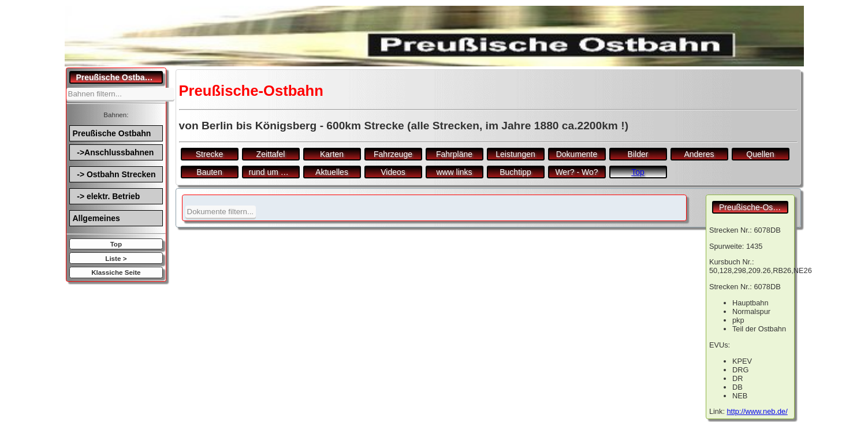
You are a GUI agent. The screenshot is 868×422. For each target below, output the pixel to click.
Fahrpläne (454, 154)
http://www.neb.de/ (757, 411)
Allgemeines (96, 218)
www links (454, 172)
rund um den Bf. (274, 172)
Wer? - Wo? (576, 172)
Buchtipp (515, 172)
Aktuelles (332, 172)
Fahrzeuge (393, 154)
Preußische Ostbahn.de (120, 77)
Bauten (209, 172)
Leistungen (515, 154)
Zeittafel (271, 154)
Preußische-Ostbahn (754, 207)
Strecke (209, 154)
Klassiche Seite (116, 272)
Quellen (760, 154)
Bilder (638, 154)
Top (116, 244)
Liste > (116, 258)
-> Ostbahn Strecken (114, 174)
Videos (393, 172)
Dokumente (577, 154)
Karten (332, 154)
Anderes (699, 154)
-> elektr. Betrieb (107, 196)
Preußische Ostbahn (112, 133)
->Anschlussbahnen (113, 152)
